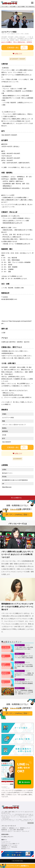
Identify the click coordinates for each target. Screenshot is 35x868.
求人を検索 (13, 7)
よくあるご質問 (12, 830)
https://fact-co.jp (7, 487)
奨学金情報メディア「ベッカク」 (10, 845)
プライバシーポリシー (7, 831)
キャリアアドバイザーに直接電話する (18, 866)
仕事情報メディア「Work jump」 (10, 847)
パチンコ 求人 (5, 7)
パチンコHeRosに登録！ (17, 515)
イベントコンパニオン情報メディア (10, 844)
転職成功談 (4, 830)
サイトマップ (26, 831)
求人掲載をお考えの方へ (8, 837)
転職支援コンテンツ (14, 828)
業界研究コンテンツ (25, 828)
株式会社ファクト (6, 849)
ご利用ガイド (5, 828)
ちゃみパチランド (6, 842)
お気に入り (17, 54)
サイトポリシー (17, 831)
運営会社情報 (20, 830)
